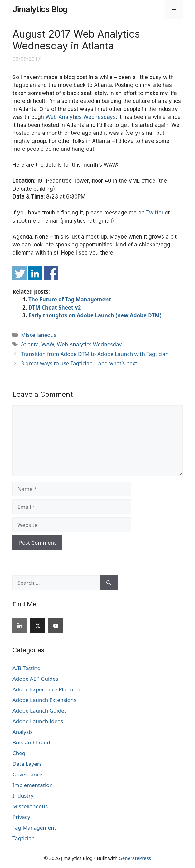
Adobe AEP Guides (35, 679)
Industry (23, 796)
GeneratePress (135, 858)
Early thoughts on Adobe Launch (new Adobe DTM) (95, 315)
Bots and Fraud (31, 742)
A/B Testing (27, 668)
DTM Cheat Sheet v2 (55, 308)
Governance (27, 774)
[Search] (109, 583)
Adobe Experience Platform (46, 689)
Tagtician (24, 838)
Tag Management (34, 828)
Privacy (21, 817)
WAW (48, 344)
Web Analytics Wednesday (90, 344)
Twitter (155, 213)
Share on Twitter (19, 273)
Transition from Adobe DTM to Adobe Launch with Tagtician (95, 354)
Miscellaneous (39, 335)
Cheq (19, 753)
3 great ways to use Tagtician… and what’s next (79, 363)
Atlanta (30, 344)
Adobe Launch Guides (40, 711)
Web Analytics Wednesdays (81, 117)
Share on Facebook (51, 273)
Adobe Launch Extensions (44, 700)
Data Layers (27, 764)
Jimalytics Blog (40, 9)
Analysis (23, 732)
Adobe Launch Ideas (38, 721)
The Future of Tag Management (70, 299)
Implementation (33, 785)
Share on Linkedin (35, 273)
